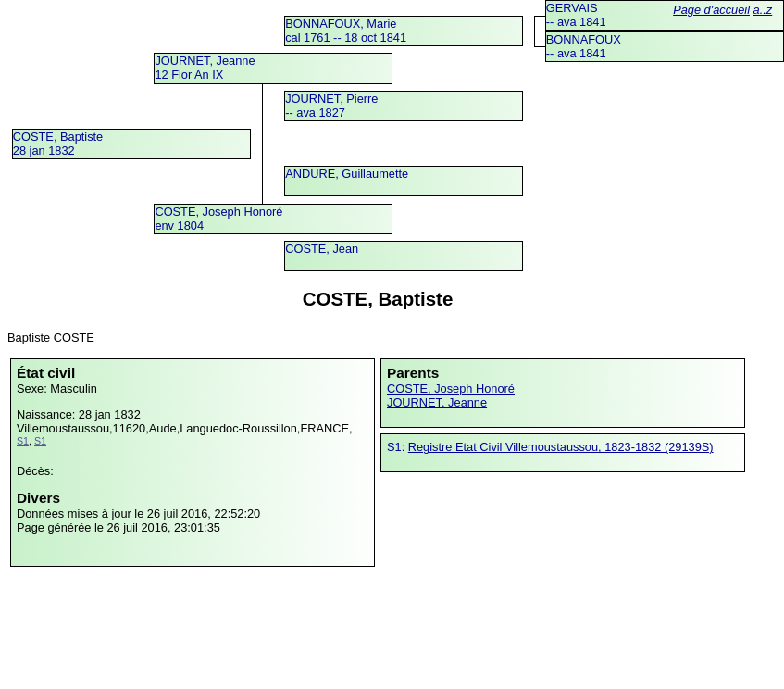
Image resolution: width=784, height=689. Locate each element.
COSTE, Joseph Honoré (451, 388)
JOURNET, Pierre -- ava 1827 (331, 106)
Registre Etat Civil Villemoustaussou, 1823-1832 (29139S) (561, 447)
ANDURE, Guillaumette (347, 174)
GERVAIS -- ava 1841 (576, 15)
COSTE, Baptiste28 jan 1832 (58, 144)
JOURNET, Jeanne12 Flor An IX (205, 68)
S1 (23, 441)
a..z (763, 10)
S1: (398, 447)
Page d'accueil (711, 10)
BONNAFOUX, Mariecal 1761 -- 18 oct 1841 (346, 31)
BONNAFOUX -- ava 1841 (584, 46)
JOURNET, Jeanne (437, 402)
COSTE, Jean (322, 249)
